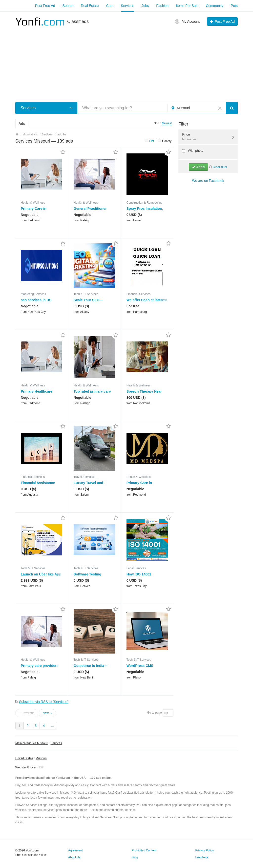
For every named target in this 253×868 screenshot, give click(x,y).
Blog (135, 857)
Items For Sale (187, 6)
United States (24, 758)
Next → (47, 713)
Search (68, 6)
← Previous (27, 713)
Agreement (75, 850)
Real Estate (90, 6)
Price (205, 137)
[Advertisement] (126, 61)
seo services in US (36, 300)
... (52, 726)
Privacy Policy (205, 850)
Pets (234, 6)
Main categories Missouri (32, 743)
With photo (195, 151)
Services (127, 6)
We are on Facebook (208, 181)
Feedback (202, 857)
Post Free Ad (45, 6)
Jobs (145, 6)
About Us (74, 857)
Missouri (41, 758)
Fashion (162, 6)
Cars (110, 6)
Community (215, 6)
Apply (198, 167)
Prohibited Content (144, 850)
